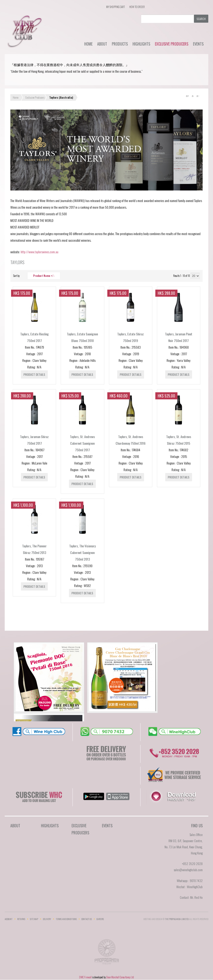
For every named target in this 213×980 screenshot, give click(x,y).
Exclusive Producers (172, 44)
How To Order (137, 7)
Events (198, 44)
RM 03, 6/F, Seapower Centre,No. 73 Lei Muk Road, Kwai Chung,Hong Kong (184, 847)
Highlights (141, 44)
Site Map (34, 919)
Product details (34, 374)
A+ (187, 96)
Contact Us (87, 919)
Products (120, 44)
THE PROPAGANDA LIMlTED (177, 919)
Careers (100, 919)
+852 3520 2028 (192, 864)
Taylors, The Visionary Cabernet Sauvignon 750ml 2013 (82, 552)
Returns (21, 919)
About (102, 44)
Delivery (47, 919)
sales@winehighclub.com (188, 870)
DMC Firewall (85, 977)
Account (9, 919)
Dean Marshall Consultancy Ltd (120, 977)
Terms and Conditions (66, 919)
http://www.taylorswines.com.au (40, 252)
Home (88, 44)
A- (198, 96)
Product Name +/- (44, 276)
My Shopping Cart (116, 7)
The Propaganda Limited (106, 953)
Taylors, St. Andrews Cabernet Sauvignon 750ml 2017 (82, 443)
